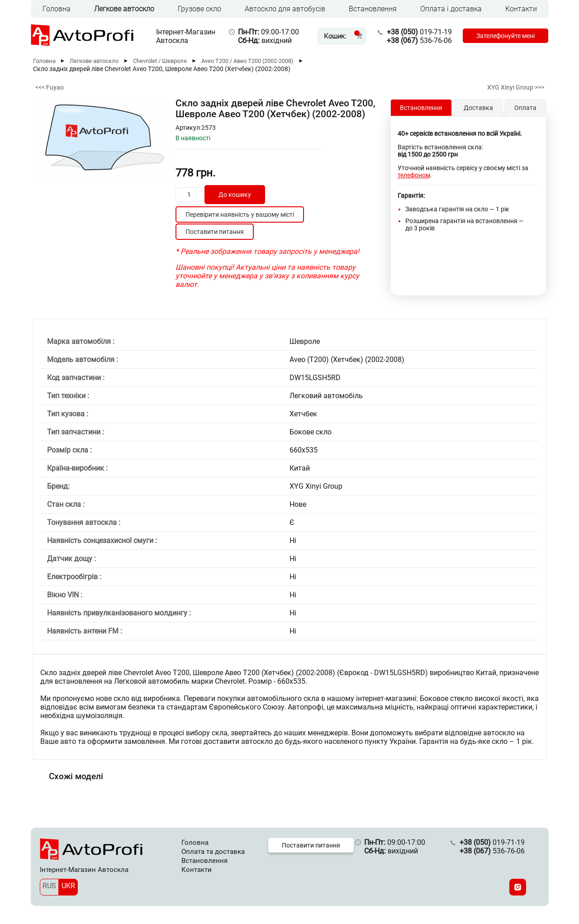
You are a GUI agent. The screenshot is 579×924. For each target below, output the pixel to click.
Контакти (521, 9)
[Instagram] (518, 887)
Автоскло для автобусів (285, 9)
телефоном (414, 175)
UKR (68, 886)
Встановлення (373, 9)
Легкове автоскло (124, 9)
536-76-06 (419, 40)
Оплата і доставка (451, 9)
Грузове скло (199, 9)
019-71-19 (419, 32)
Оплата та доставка (213, 852)
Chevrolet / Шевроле (160, 61)
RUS (49, 886)
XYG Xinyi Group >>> (516, 87)
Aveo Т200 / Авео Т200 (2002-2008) (247, 61)
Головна (57, 9)
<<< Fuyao (50, 87)
